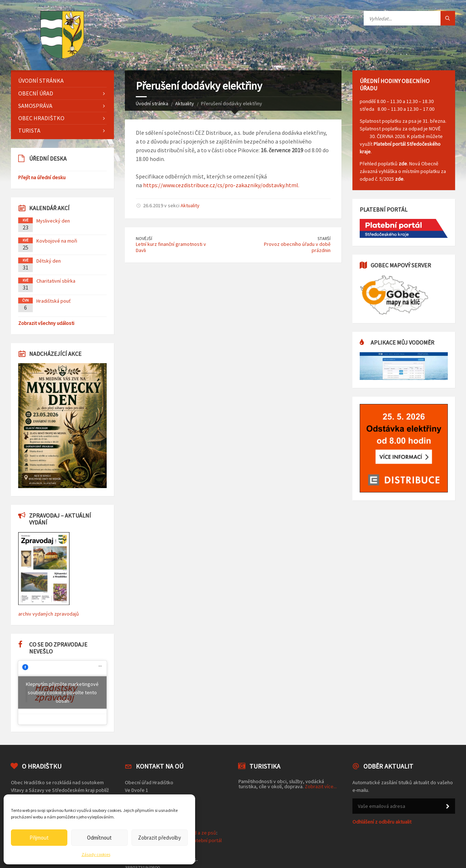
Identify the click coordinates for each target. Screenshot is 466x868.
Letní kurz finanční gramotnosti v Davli (171, 247)
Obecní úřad (36, 93)
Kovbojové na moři (57, 241)
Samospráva (35, 106)
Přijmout (39, 838)
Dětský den (49, 261)
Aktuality (185, 103)
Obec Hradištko (41, 118)
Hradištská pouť (54, 301)
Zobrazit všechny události (46, 323)
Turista (29, 130)
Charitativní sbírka (56, 281)
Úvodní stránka (152, 103)
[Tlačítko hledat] (448, 18)
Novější (144, 238)
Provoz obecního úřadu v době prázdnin (297, 247)
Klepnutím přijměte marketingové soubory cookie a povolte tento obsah (62, 692)
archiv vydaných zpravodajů (49, 614)
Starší (324, 238)
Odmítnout (99, 838)
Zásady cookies (96, 854)
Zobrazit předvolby (159, 838)
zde (403, 164)
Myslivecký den (53, 221)
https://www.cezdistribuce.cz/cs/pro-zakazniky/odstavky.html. (221, 185)
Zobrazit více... (321, 786)
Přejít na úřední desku (42, 177)
